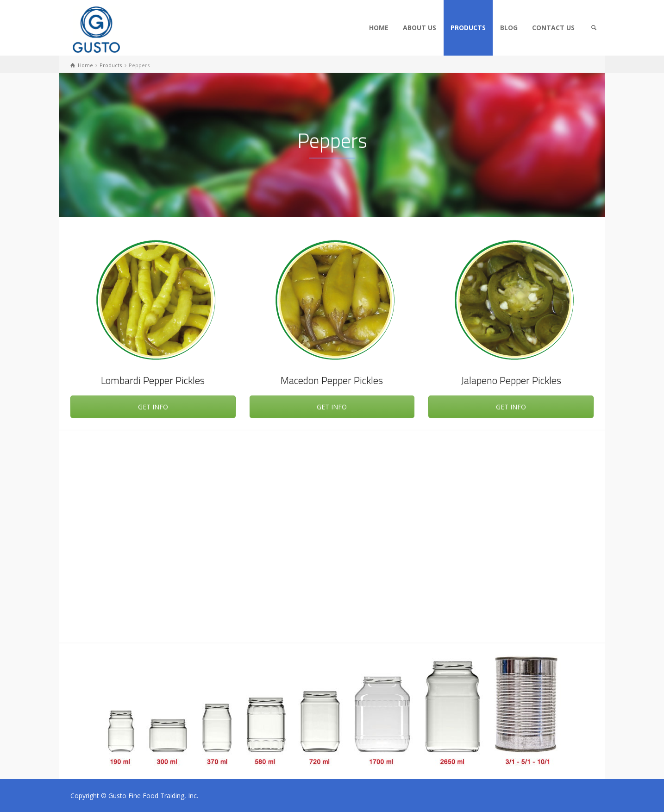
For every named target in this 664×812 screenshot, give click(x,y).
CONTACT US (553, 28)
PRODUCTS (468, 28)
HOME (379, 28)
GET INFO (153, 409)
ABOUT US (420, 28)
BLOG (509, 28)
